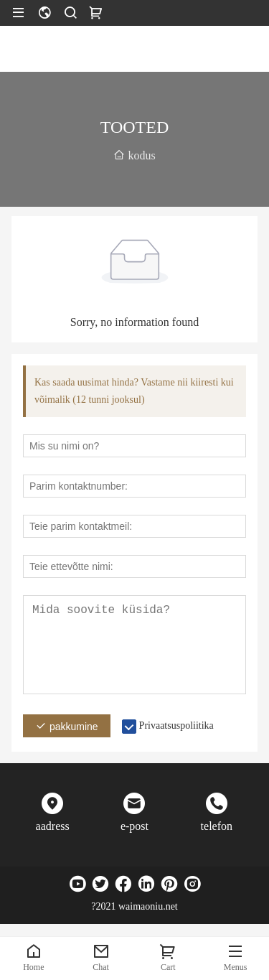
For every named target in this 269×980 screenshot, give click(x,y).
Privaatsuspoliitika (176, 725)
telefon (217, 826)
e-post (134, 826)
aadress (53, 826)
